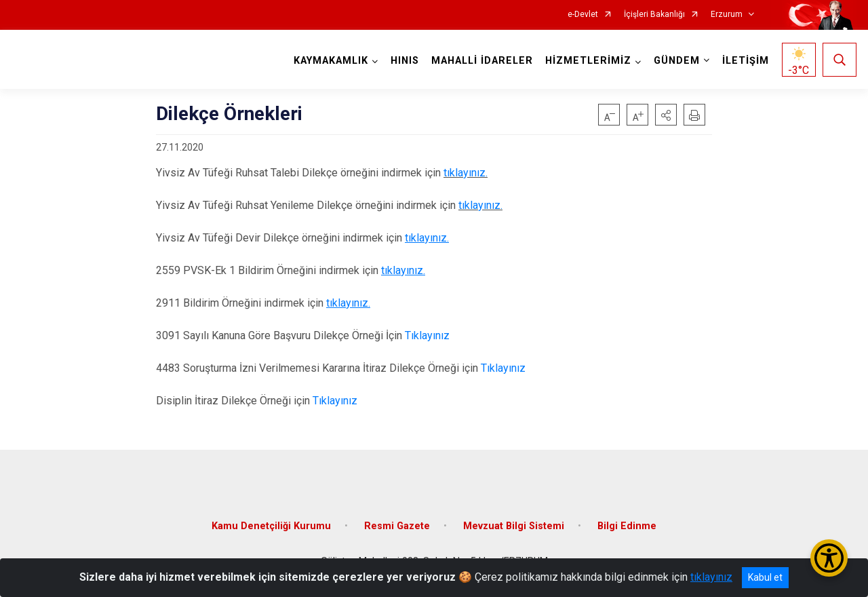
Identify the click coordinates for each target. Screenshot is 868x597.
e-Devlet (583, 15)
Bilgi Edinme (627, 526)
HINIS (405, 61)
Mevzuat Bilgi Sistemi (514, 526)
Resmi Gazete (397, 526)
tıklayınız (711, 577)
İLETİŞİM (746, 61)
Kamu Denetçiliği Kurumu (271, 526)
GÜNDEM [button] (677, 61)
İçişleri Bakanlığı (654, 15)
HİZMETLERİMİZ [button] (588, 61)
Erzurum (727, 15)
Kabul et (765, 577)
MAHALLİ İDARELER (482, 61)
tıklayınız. (466, 173)
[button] (666, 115)
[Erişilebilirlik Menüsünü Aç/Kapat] (829, 558)
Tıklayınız (426, 335)
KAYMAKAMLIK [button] (331, 61)
